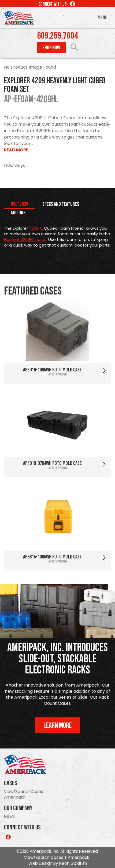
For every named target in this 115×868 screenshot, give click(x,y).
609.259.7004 (58, 36)
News (9, 816)
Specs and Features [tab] (61, 204)
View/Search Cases (24, 791)
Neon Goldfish (73, 863)
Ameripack (15, 797)
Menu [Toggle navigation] (103, 18)
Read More (16, 150)
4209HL (36, 228)
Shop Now (51, 48)
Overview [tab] (19, 204)
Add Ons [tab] (18, 213)
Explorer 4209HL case (25, 239)
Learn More (58, 726)
